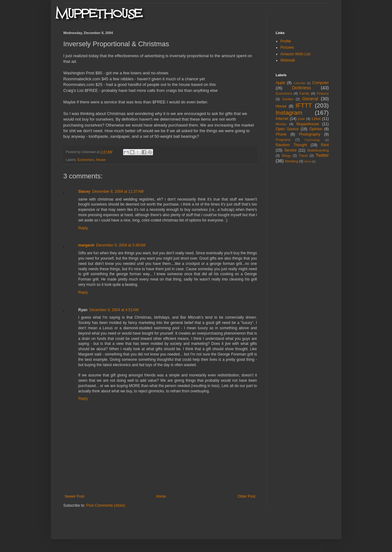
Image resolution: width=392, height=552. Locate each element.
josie (301, 119)
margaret (86, 245)
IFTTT (304, 105)
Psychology (313, 140)
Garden (288, 99)
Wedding (291, 161)
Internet (282, 119)
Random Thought (292, 145)
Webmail (288, 60)
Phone (281, 134)
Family (305, 93)
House (101, 160)
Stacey (84, 191)
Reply (83, 228)
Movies (281, 124)
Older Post (247, 496)
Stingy (286, 156)
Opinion (316, 129)
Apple (281, 83)
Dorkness (302, 88)
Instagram (289, 113)
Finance (323, 93)
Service (290, 150)
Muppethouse (308, 124)
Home (161, 496)
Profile (286, 41)
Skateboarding (318, 150)
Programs (283, 140)
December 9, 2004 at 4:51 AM (114, 310)
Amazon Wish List (295, 54)
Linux (316, 119)
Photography (310, 134)
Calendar (299, 83)
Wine (308, 161)
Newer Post (75, 496)
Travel (303, 156)
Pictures (287, 47)
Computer (321, 83)
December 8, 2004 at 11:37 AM (118, 191)
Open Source (287, 129)
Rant (325, 145)
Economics (86, 160)
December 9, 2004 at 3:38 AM (121, 245)
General (310, 99)
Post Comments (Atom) (106, 505)
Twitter (322, 155)
